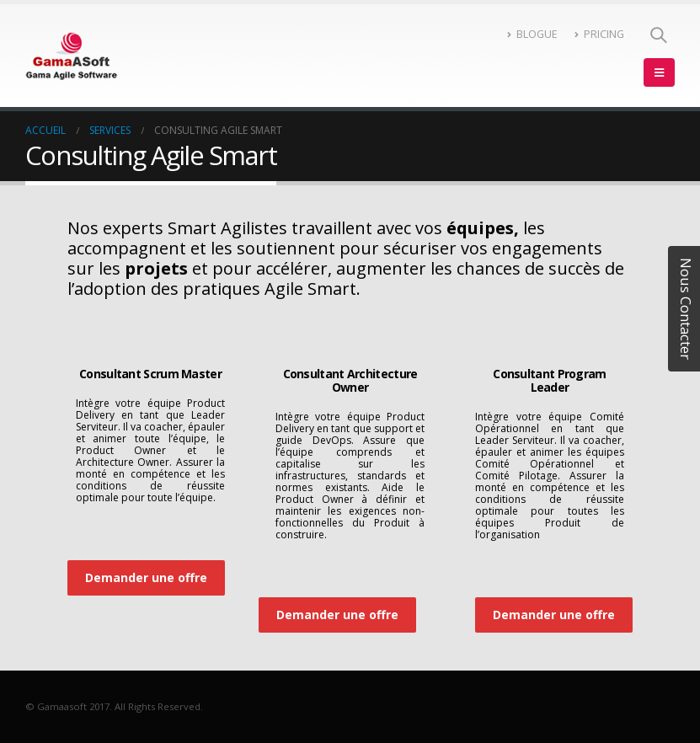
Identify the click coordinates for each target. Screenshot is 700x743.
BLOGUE (532, 34)
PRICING (599, 34)
